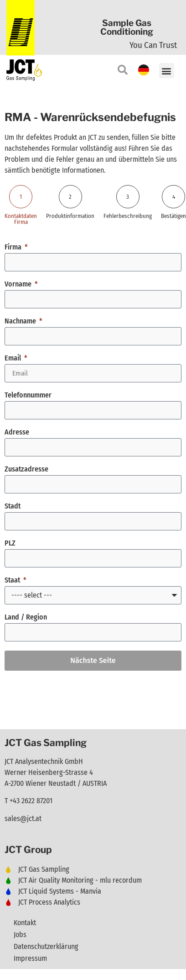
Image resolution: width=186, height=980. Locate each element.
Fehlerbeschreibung (128, 216)
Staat (13, 580)
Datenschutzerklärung (46, 946)
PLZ (10, 543)
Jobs (20, 935)
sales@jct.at (23, 818)
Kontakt (25, 923)
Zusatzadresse (26, 469)
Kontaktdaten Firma (21, 219)
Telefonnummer (28, 395)
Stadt (13, 506)
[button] (167, 71)
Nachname (21, 321)
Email (14, 358)
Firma (14, 247)
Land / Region (26, 617)
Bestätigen (173, 216)
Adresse (17, 432)
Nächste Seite (93, 660)
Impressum (30, 958)
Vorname (19, 284)
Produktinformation (70, 216)
